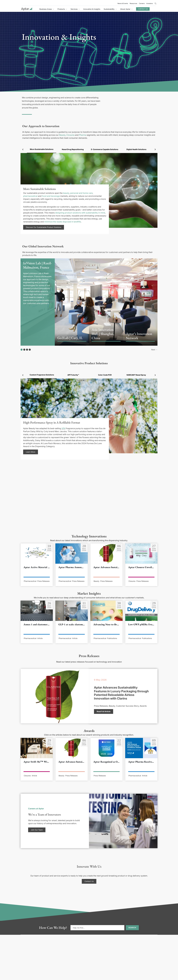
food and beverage (51, 196)
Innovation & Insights (92, 9)
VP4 (63, 428)
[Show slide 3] (27, 350)
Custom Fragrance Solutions (42, 375)
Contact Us (143, 9)
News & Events (123, 3)
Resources (133, 3)
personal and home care (81, 193)
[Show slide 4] (30, 350)
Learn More (31, 452)
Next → (154, 350)
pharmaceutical (30, 196)
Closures (70, 135)
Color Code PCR (105, 375)
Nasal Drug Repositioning (73, 149)
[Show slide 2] (24, 350)
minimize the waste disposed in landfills (63, 222)
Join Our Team (37, 830)
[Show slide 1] (22, 350)
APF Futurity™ (73, 375)
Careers (142, 3)
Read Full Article (104, 711)
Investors (150, 3)
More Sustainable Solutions (42, 149)
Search (132, 928)
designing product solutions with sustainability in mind (80, 213)
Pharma (83, 135)
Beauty (62, 135)
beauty (66, 193)
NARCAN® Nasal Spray (136, 375)
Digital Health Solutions (136, 149)
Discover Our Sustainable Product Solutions (44, 227)
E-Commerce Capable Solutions (105, 149)
